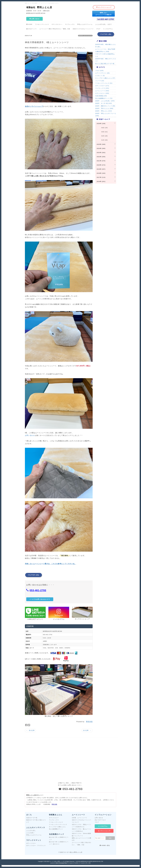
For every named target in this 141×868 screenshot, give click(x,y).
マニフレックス (54, 820)
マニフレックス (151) (102, 88)
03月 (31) (102, 132)
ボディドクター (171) (102, 86)
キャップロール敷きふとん (57, 827)
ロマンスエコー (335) (102, 93)
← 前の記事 (30, 730)
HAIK (89, 863)
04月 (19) (102, 128)
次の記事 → (87, 730)
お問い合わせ (30, 435)
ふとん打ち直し (31, 830)
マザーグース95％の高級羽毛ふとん (105, 55)
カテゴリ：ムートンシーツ (85, 36)
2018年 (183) (101, 173)
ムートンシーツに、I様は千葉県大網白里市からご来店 (105, 50)
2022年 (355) (101, 157)
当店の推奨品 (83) (101, 96)
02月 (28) (102, 136)
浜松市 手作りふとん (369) (104, 108)
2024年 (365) (101, 148)
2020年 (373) (101, 165)
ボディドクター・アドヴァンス (36, 846)
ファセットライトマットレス (58, 824)
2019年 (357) (101, 169)
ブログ (97, 822)
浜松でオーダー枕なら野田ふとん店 (56, 861)
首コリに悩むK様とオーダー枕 (105, 64)
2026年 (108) (101, 124)
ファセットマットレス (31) (104, 83)
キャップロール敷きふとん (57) (105, 78)
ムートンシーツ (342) (102, 91)
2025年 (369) (101, 144)
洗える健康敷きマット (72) (104, 98)
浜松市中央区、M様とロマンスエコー (106, 60)
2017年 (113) (101, 177)
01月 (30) (102, 140)
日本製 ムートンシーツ (79, 818)
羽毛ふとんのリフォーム (34, 835)
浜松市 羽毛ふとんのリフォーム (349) (106, 115)
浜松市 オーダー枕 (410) (104, 103)
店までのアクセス (100, 820)
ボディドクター (31, 843)
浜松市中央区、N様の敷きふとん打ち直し (106, 46)
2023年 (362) (101, 153)
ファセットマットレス (56, 822)
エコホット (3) (100, 76)
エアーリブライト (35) (102, 73)
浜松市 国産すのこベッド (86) (105, 106)
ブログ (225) (99, 71)
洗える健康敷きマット (56, 829)
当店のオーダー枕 (32, 818)
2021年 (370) (101, 161)
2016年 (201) (101, 181)
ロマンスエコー (54, 818)
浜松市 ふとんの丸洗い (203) (105, 101)
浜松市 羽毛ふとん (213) (104, 111)
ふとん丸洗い (30, 833)
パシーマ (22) (100, 81)
